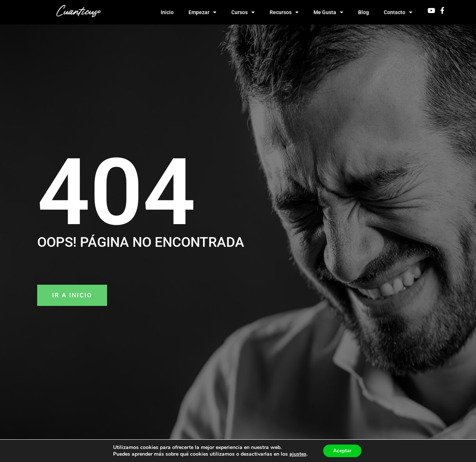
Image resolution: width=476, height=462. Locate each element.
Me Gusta (328, 12)
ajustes (296, 454)
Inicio (167, 12)
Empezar (202, 12)
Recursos (284, 12)
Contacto (398, 12)
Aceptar (342, 450)
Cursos (243, 12)
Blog (364, 12)
